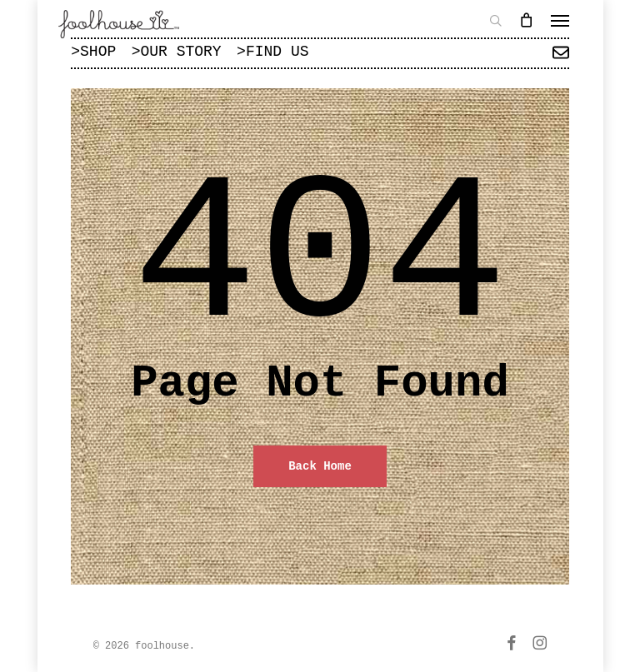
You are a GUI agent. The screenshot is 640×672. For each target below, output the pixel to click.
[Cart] (527, 20)
